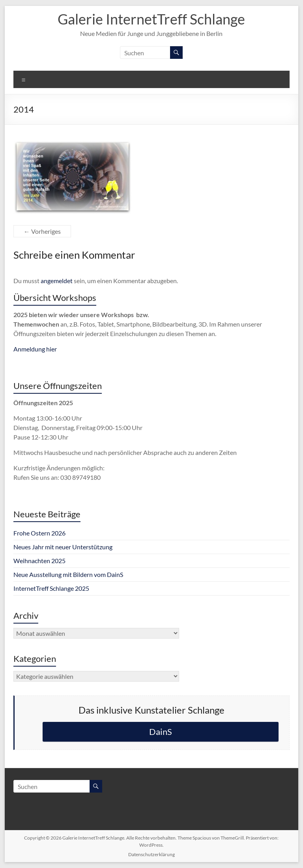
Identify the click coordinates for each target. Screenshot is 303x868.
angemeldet (57, 281)
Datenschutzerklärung (151, 854)
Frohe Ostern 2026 (39, 533)
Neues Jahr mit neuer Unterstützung (63, 547)
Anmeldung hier (35, 349)
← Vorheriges (42, 231)
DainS (161, 732)
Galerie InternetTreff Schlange (151, 19)
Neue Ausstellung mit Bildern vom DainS (68, 574)
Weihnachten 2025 (39, 561)
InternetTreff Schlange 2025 (51, 588)
